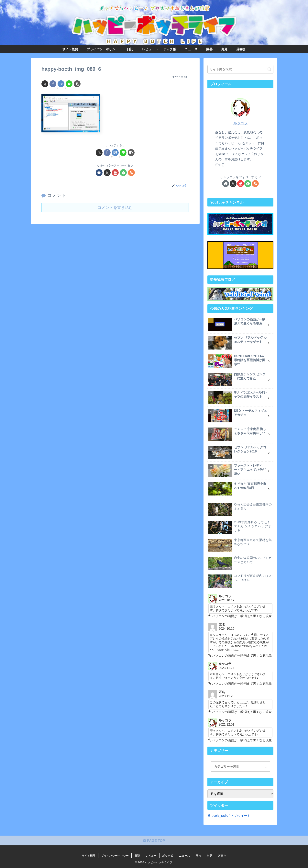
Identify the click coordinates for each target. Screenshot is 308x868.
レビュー (151, 856)
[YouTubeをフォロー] (115, 173)
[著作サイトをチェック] (99, 173)
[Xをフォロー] (107, 173)
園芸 (198, 856)
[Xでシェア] (45, 84)
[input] (240, 69)
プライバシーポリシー (115, 856)
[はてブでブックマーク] (61, 84)
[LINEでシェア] (69, 84)
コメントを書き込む (115, 207)
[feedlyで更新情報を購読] (123, 173)
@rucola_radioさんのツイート (229, 816)
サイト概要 (89, 856)
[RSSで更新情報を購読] (131, 173)
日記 (137, 856)
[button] (77, 84)
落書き (222, 856)
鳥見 (210, 856)
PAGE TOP (154, 841)
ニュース (184, 856)
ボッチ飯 (168, 856)
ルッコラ (240, 123)
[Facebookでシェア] (53, 84)
